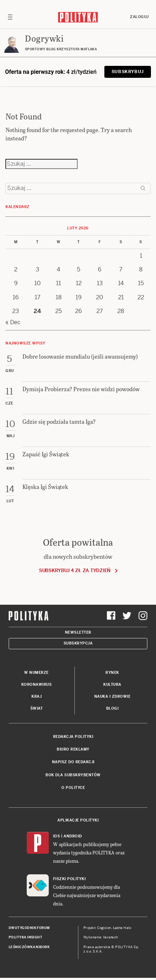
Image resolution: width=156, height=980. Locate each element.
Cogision (104, 928)
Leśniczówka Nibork (29, 947)
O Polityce (73, 788)
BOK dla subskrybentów (73, 775)
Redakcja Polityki (73, 737)
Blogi (112, 708)
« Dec (13, 322)
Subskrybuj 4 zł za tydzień (75, 571)
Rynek (112, 673)
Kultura (112, 685)
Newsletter (78, 632)
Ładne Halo (122, 928)
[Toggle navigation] (10, 17)
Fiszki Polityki (70, 879)
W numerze (36, 673)
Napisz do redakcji (73, 762)
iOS (57, 836)
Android (73, 836)
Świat (37, 708)
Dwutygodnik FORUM (29, 928)
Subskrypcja (78, 643)
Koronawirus (37, 685)
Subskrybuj (128, 72)
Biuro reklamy (73, 749)
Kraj (36, 696)
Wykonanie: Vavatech (101, 937)
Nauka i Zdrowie (112, 696)
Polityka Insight (25, 937)
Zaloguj (139, 17)
